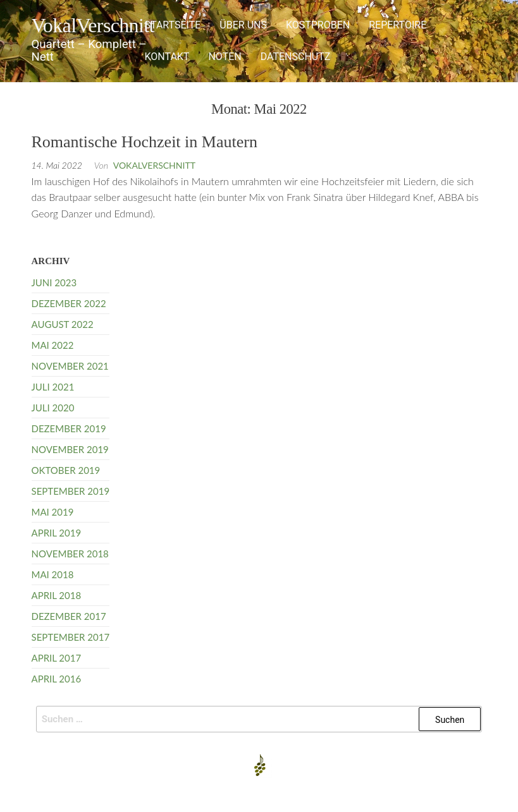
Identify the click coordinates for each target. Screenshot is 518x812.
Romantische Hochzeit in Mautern (145, 142)
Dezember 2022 (69, 303)
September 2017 (71, 637)
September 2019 (71, 491)
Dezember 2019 (69, 428)
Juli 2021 (53, 387)
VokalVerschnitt (93, 25)
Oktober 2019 (66, 470)
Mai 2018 (53, 574)
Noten (225, 57)
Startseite (172, 25)
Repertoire (398, 25)
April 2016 (57, 679)
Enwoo (249, 792)
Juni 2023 (54, 282)
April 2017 (57, 658)
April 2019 (57, 533)
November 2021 (70, 366)
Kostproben (318, 25)
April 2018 (57, 595)
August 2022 (63, 324)
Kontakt (167, 57)
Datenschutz (296, 57)
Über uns (243, 25)
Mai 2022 (53, 345)
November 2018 (70, 554)
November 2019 (70, 449)
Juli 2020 (53, 408)
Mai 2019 (53, 512)
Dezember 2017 (69, 616)
